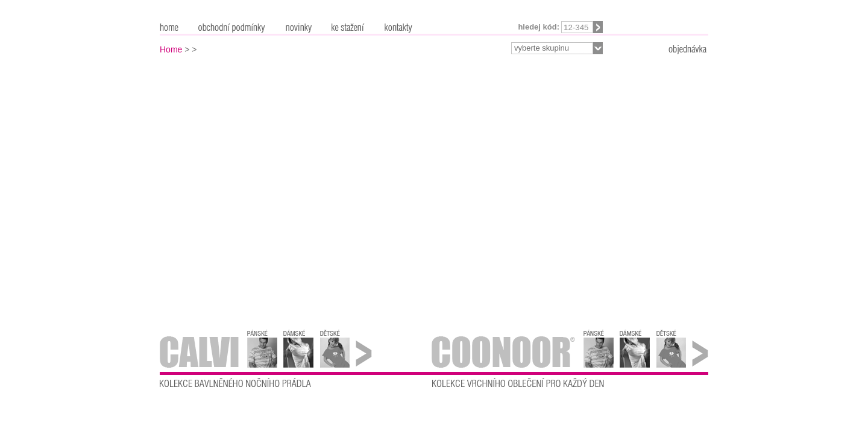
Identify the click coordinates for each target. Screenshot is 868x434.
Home (171, 49)
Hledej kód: (539, 27)
